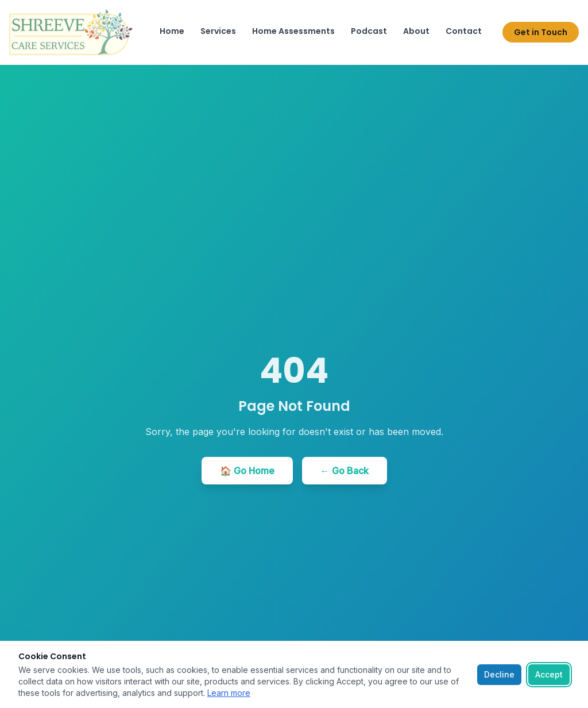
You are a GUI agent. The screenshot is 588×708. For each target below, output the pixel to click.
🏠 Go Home (247, 471)
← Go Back (345, 471)
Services (218, 31)
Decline (499, 674)
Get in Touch (541, 32)
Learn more (229, 693)
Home (172, 31)
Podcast (369, 31)
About (416, 31)
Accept (549, 674)
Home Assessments (293, 31)
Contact (464, 31)
